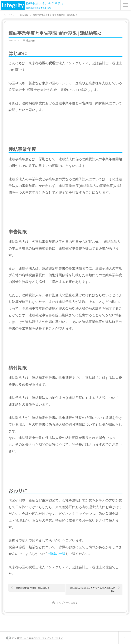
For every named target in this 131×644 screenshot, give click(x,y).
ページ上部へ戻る (125, 638)
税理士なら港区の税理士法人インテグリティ (40, 638)
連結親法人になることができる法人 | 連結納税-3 (93, 590)
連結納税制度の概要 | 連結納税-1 (32, 588)
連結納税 (31, 40)
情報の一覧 (57, 554)
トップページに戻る (67, 603)
